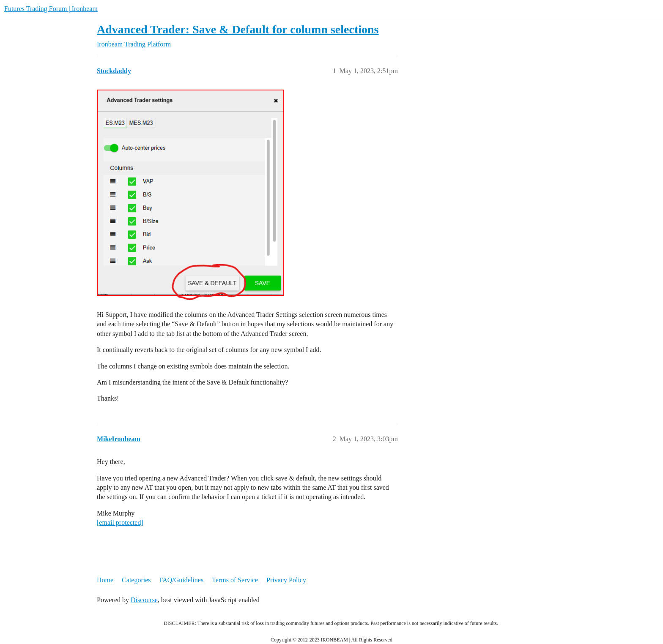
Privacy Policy (286, 580)
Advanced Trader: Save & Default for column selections (238, 29)
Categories (136, 580)
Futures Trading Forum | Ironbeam (51, 9)
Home (105, 580)
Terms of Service (235, 580)
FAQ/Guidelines (182, 580)
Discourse (144, 600)
